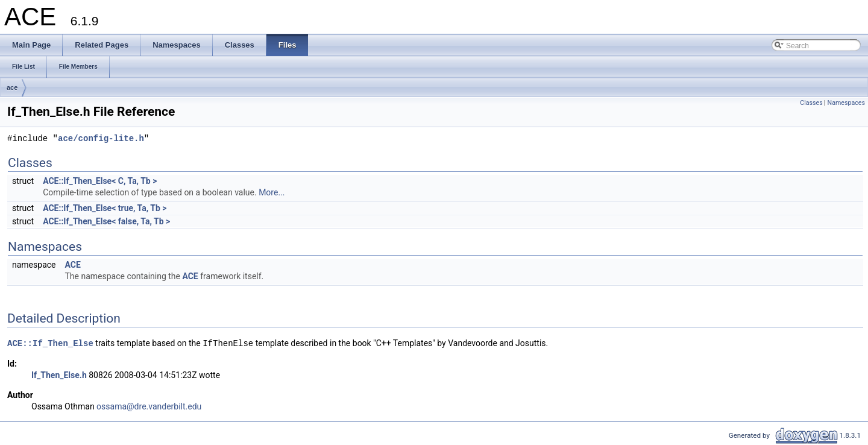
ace (12, 87)
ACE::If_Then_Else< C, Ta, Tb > (100, 181)
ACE (72, 265)
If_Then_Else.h (59, 375)
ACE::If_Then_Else (50, 343)
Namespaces (846, 103)
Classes (811, 103)
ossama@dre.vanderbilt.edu (149, 406)
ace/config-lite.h (101, 139)
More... (272, 192)
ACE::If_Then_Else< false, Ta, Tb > (106, 221)
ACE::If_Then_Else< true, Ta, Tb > (105, 208)
